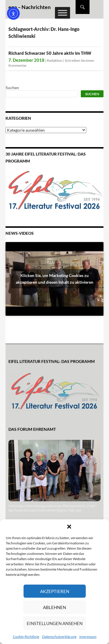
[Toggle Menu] (62, 13)
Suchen (12, 88)
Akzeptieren (55, 591)
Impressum (88, 637)
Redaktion (55, 60)
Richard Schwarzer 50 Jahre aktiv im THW (50, 53)
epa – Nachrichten (30, 7)
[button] (69, 527)
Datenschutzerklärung (59, 637)
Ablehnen (54, 607)
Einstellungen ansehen (55, 623)
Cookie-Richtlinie (26, 637)
